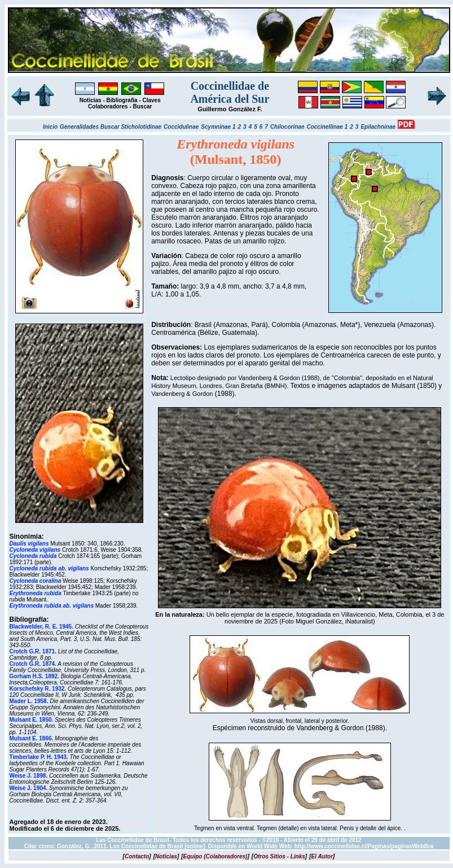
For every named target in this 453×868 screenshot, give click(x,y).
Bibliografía (122, 100)
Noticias (91, 100)
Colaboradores (108, 106)
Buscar (143, 106)
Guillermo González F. (230, 109)
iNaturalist (359, 621)
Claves (151, 100)
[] (137, 856)
